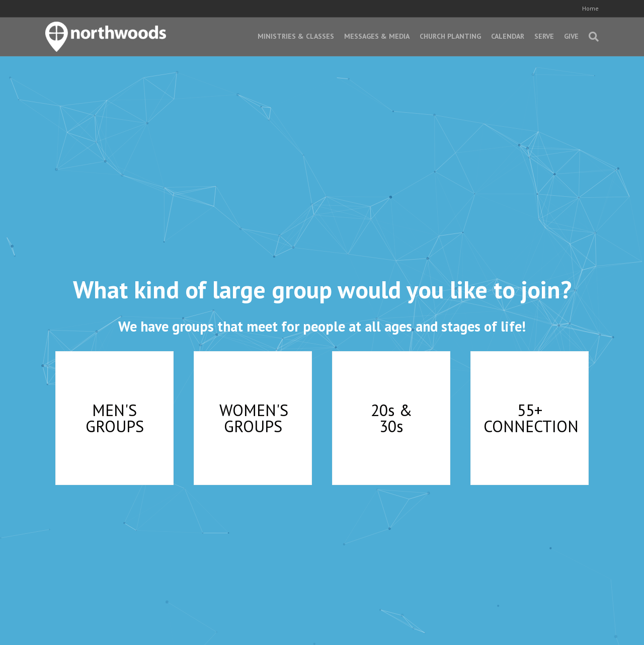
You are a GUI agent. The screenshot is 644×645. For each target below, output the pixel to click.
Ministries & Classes (296, 36)
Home (590, 8)
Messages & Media (377, 36)
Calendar (508, 36)
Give (571, 36)
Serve (544, 36)
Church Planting (450, 36)
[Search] (591, 37)
